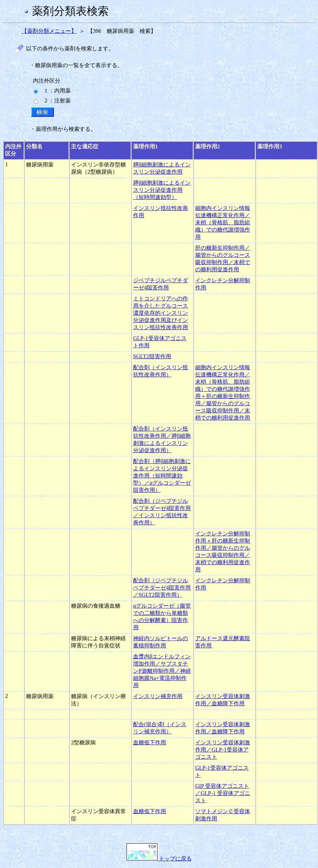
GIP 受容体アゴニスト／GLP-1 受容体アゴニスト (223, 793)
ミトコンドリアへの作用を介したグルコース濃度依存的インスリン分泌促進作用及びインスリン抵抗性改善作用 (161, 313)
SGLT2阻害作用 (152, 356)
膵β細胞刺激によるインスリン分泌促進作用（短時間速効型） (162, 190)
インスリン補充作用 (158, 696)
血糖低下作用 (150, 742)
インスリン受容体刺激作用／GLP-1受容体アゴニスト (223, 750)
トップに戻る (159, 859)
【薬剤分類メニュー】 (49, 31)
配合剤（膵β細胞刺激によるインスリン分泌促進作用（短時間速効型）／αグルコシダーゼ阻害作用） (162, 476)
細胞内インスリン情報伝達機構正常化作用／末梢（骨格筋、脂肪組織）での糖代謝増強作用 (223, 222)
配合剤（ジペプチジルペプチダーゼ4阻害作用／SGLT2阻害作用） (162, 588)
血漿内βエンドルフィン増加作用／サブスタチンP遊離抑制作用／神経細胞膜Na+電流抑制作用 (162, 671)
